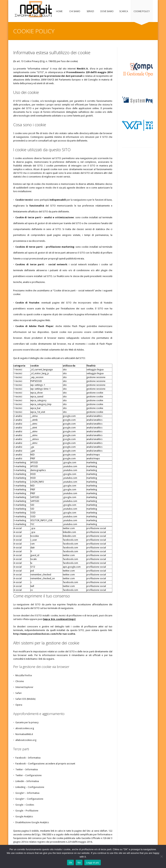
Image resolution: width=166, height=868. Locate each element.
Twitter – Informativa (27, 769)
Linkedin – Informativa (27, 781)
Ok (70, 863)
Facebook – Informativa (28, 758)
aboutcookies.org (25, 728)
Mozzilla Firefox (24, 675)
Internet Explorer (24, 687)
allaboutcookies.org (26, 740)
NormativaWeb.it (24, 734)
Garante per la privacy (27, 722)
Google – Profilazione (27, 811)
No (79, 863)
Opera (19, 705)
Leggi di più (93, 863)
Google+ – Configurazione (29, 799)
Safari (19, 693)
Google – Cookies (25, 805)
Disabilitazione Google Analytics (32, 822)
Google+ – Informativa (27, 793)
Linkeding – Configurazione (30, 787)
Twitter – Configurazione (28, 775)
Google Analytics (24, 816)
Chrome (20, 681)
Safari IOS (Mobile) (25, 699)
